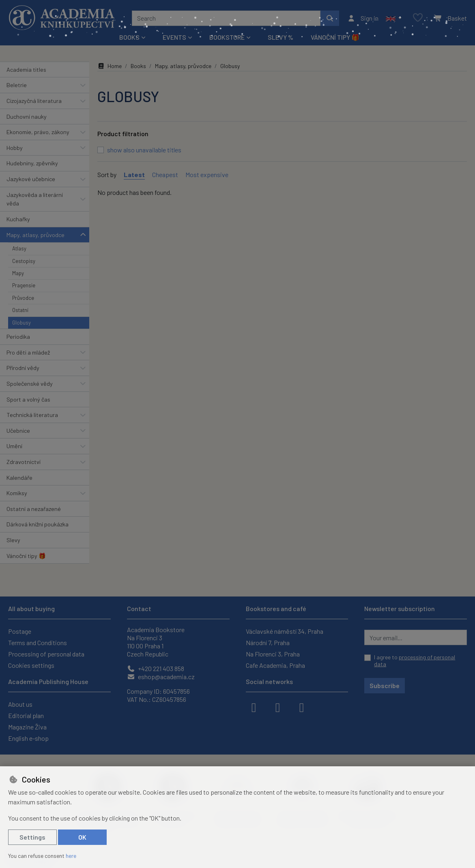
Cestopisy (24, 261)
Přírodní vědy (23, 368)
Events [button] (174, 37)
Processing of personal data (46, 654)
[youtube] (302, 707)
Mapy (18, 273)
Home (110, 66)
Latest (134, 174)
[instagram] (278, 707)
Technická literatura (32, 415)
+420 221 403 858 (156, 668)
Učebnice (18, 431)
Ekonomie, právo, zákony (38, 132)
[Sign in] (363, 18)
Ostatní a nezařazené (34, 509)
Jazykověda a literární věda (35, 199)
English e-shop (28, 738)
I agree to (415, 661)
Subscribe (385, 685)
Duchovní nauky (27, 117)
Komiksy (17, 493)
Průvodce (23, 298)
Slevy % (280, 37)
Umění (14, 446)
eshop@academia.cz (161, 677)
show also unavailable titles (144, 150)
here (71, 856)
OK (82, 837)
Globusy (21, 323)
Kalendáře (19, 478)
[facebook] (254, 707)
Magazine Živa (27, 727)
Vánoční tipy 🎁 (335, 37)
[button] (394, 18)
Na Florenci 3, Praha (273, 654)
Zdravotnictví (24, 462)
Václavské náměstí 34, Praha (285, 631)
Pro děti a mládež (28, 352)
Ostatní (20, 310)
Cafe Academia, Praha (275, 665)
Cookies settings (31, 665)
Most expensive (207, 174)
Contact (139, 608)
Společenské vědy (30, 384)
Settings (32, 837)
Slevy (13, 540)
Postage (20, 631)
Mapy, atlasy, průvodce (35, 235)
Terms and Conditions (38, 642)
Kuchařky (18, 219)
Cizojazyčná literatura (34, 101)
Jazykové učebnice (31, 179)
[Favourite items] (418, 18)
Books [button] (129, 37)
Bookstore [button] (227, 37)
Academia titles (26, 69)
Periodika (18, 337)
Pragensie (24, 285)
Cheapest (165, 174)
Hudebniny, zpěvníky (32, 163)
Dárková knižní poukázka (38, 524)
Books (138, 66)
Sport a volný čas (28, 399)
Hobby (15, 148)
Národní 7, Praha (268, 642)
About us (20, 704)
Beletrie (17, 85)
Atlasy (19, 248)
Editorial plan (26, 715)
